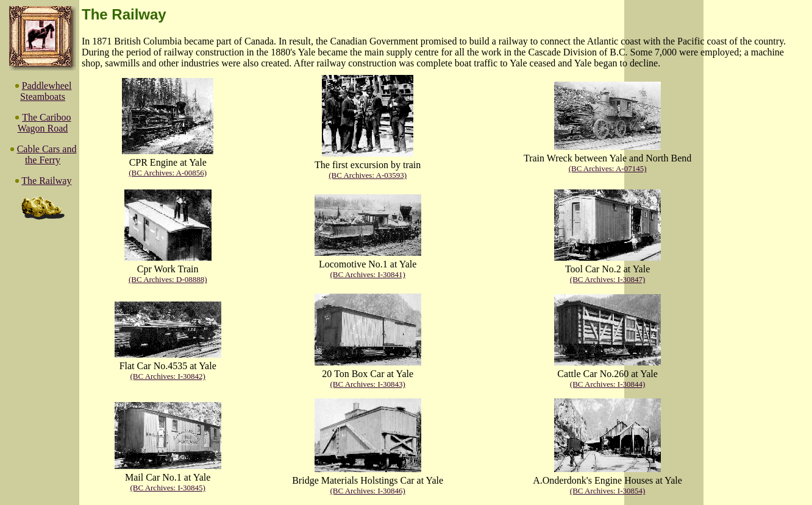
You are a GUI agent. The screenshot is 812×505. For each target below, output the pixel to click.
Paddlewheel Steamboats (46, 91)
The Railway (46, 181)
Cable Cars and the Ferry (47, 154)
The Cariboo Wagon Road (45, 123)
